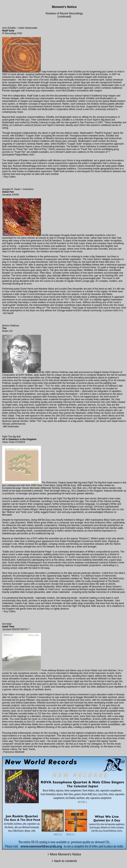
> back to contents (64, 861)
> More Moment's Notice (64, 854)
